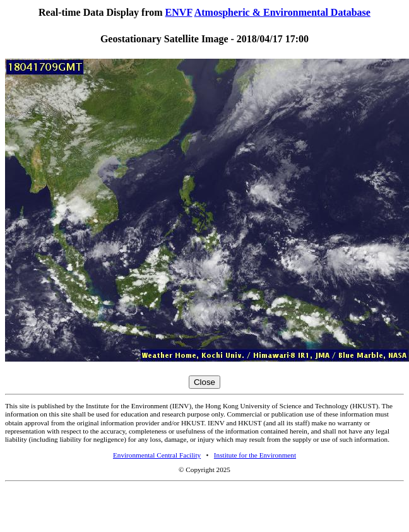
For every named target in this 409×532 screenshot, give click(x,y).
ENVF (179, 12)
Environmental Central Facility (157, 455)
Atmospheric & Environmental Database (282, 12)
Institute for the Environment (255, 455)
